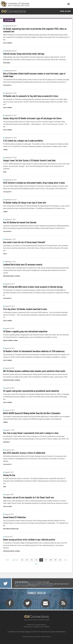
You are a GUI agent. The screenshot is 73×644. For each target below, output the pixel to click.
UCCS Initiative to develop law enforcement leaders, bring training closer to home (34, 183)
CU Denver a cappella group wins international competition (25, 331)
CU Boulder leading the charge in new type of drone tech (24, 202)
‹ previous (15, 560)
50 (60, 560)
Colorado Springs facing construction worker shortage (24, 54)
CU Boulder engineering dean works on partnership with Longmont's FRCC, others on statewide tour (35, 30)
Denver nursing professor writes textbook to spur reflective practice (29, 539)
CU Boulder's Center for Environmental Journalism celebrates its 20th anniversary (34, 351)
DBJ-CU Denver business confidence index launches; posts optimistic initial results (34, 371)
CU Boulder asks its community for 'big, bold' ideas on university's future (31, 96)
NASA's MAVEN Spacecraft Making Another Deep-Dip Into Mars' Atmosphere (32, 413)
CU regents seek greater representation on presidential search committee (31, 391)
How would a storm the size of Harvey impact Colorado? (24, 242)
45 (36, 560)
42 (22, 560)
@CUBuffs (33, 582)
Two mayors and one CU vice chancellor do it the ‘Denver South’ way (28, 497)
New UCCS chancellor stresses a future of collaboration (24, 453)
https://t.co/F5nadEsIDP (45, 586)
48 (51, 560)
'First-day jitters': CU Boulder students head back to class (25, 309)
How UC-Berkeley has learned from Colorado (20, 222)
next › (66, 560)
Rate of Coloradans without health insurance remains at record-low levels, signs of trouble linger (34, 75)
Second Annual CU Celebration (14, 517)
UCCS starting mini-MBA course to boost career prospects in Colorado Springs (33, 287)
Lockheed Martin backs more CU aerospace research (23, 264)
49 (55, 560)
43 (27, 560)
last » (36, 564)
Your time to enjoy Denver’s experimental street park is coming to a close (31, 433)
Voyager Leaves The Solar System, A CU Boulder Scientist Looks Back (29, 160)
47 (46, 560)
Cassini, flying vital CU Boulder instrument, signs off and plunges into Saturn (32, 118)
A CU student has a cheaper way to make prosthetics (23, 141)
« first (7, 560)
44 (32, 560)
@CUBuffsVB (21, 584)
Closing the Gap (9, 475)
